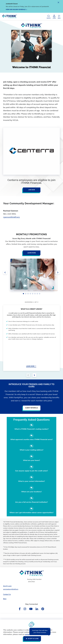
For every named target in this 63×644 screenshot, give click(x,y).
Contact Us (7, 594)
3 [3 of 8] (28, 294)
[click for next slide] (34, 375)
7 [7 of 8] (37, 294)
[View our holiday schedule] (16, 9)
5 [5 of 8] (33, 294)
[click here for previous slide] (5, 272)
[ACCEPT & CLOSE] (32, 639)
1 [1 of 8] (23, 294)
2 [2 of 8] (26, 294)
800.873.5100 (7, 586)
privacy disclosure (32, 634)
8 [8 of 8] (40, 294)
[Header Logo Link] (10, 17)
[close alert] (58, 3)
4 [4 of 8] (30, 294)
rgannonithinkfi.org (11, 217)
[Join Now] (31, 191)
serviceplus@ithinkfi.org (11, 589)
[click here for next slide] (58, 272)
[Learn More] (31, 254)
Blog (5, 599)
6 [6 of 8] (35, 294)
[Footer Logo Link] (31, 573)
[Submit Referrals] (31, 409)
